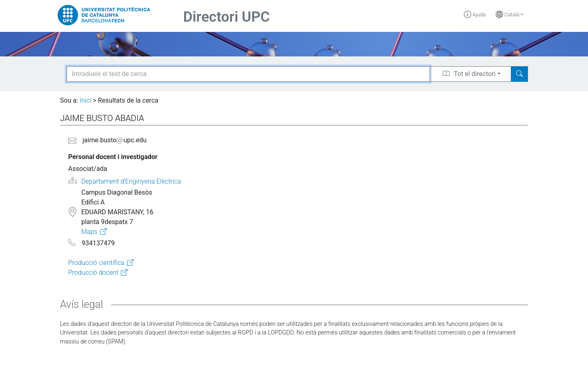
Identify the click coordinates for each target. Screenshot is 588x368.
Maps (89, 232)
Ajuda (475, 15)
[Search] (519, 74)
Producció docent (93, 273)
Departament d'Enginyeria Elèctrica (131, 181)
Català (508, 15)
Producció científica (96, 263)
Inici (85, 100)
